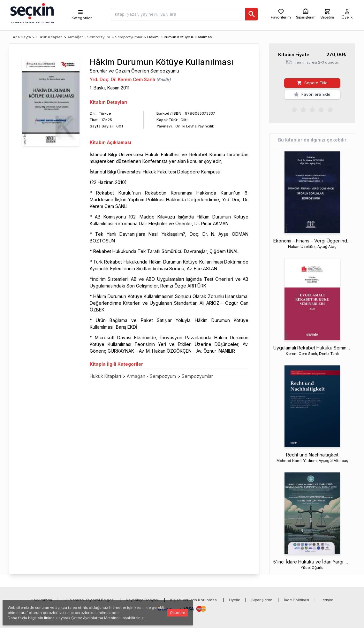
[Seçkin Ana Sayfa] (31, 13)
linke (48, 618)
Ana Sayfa (22, 37)
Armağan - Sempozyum (89, 37)
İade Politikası (296, 600)
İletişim (327, 600)
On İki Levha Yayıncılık (195, 126)
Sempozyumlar (129, 37)
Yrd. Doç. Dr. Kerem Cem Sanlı (122, 79)
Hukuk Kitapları (49, 37)
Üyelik (234, 600)
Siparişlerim (262, 600)
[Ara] (252, 14)
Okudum (178, 613)
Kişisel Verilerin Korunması (194, 600)
